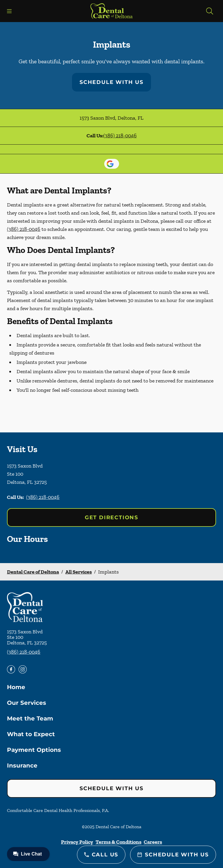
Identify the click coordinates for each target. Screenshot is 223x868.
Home (16, 687)
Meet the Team (30, 718)
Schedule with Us (111, 82)
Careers (153, 842)
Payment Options (34, 750)
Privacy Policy (77, 842)
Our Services (27, 703)
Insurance (22, 765)
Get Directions (111, 517)
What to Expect (31, 734)
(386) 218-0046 (120, 136)
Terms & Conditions (118, 842)
